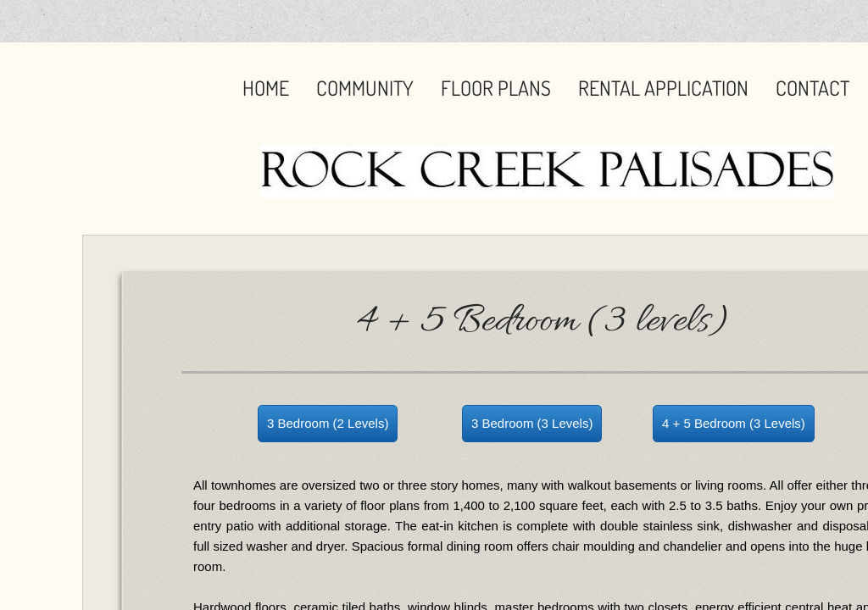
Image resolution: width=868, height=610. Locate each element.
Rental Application (663, 88)
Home (266, 88)
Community (365, 88)
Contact (812, 88)
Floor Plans (496, 88)
